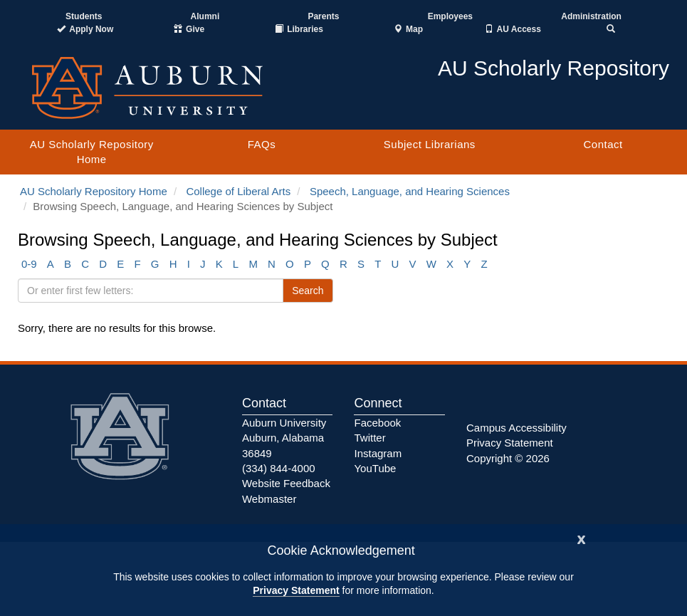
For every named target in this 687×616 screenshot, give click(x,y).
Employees (450, 16)
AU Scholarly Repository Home (92, 152)
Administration (591, 16)
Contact (603, 144)
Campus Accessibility (516, 428)
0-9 (29, 264)
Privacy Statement (296, 590)
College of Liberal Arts (238, 191)
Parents (323, 16)
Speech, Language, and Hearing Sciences (410, 191)
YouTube (375, 468)
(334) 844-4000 (279, 468)
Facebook (377, 423)
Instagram (378, 453)
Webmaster (269, 499)
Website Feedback (286, 483)
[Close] (582, 538)
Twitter (369, 438)
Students (84, 16)
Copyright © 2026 (508, 458)
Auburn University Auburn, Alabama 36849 (284, 438)
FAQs (262, 144)
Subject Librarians (430, 144)
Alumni (205, 16)
